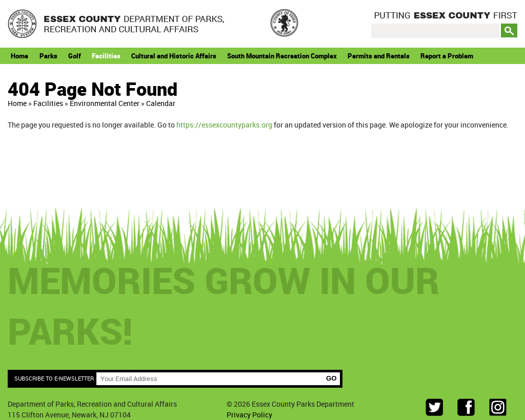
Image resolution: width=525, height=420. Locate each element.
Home (19, 56)
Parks (48, 56)
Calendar (161, 103)
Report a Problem (447, 56)
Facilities (106, 56)
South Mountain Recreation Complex (282, 56)
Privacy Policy (249, 415)
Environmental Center (105, 103)
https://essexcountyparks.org (224, 125)
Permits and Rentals (379, 56)
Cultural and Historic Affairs (174, 56)
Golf (75, 56)
